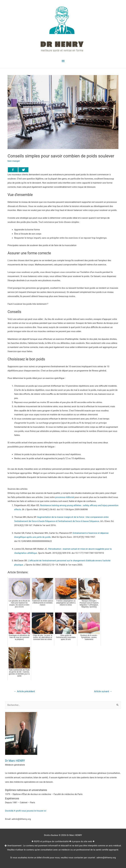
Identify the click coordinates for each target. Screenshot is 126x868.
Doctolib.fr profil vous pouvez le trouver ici (26, 811)
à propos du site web (82, 841)
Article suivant (103, 691)
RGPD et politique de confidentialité (51, 841)
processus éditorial (65, 497)
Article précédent (24, 691)
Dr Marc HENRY (15, 761)
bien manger (14, 161)
